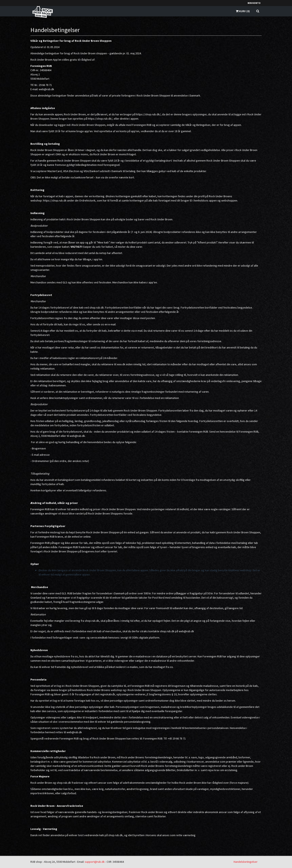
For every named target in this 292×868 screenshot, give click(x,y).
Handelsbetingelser (246, 862)
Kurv (243, 11)
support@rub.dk (95, 862)
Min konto (254, 3)
